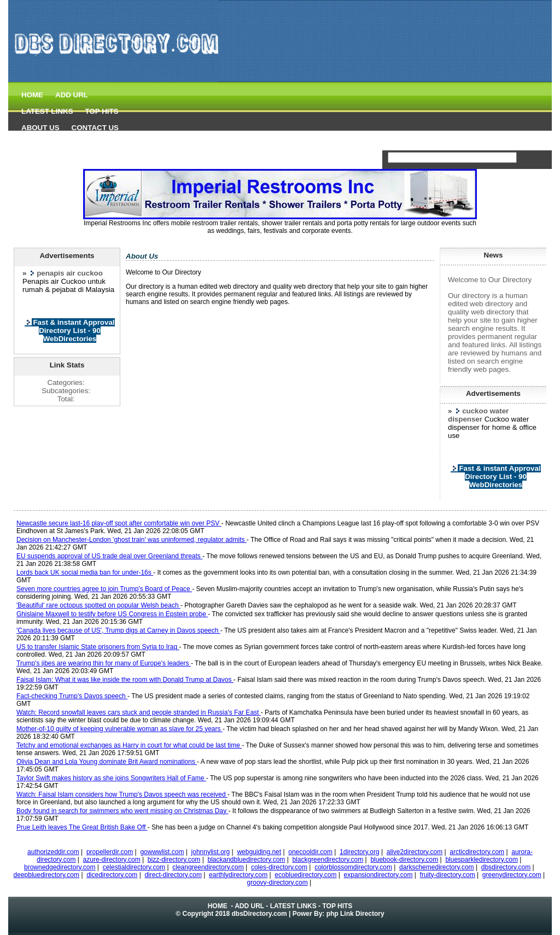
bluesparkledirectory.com (482, 860)
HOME (32, 95)
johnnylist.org (211, 852)
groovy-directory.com (278, 883)
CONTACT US (95, 128)
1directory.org (359, 852)
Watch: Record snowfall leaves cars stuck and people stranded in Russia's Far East (139, 712)
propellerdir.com (110, 852)
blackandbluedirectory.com (246, 860)
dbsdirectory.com (506, 867)
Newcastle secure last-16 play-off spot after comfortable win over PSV (119, 523)
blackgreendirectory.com (328, 860)
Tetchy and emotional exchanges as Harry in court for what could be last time (129, 745)
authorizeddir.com (53, 852)
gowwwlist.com (162, 852)
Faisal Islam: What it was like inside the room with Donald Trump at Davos (125, 680)
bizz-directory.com (174, 860)
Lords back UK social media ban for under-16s (85, 572)
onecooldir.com (310, 852)
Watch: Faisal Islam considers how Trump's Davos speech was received (122, 794)
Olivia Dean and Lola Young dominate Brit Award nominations (107, 762)
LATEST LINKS (47, 111)
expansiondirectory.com (378, 875)
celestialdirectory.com (134, 867)
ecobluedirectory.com (305, 875)
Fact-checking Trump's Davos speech (72, 696)
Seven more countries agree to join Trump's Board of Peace (104, 589)
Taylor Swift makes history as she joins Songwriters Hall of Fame (111, 778)
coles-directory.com (279, 867)
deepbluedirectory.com (47, 875)
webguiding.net (259, 852)
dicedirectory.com (112, 875)
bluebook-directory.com (404, 860)
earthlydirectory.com (238, 875)
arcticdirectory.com (477, 852)
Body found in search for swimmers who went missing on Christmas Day (122, 811)
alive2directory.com (415, 852)
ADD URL (72, 95)
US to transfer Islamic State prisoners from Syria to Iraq (98, 647)
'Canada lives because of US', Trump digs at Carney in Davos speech (118, 630)
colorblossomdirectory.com (353, 867)
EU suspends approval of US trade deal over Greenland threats (109, 556)
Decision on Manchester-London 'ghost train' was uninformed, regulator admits (132, 540)
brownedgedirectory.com (60, 867)
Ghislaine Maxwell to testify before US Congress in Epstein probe (112, 614)
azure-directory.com (112, 860)
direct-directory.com (173, 875)
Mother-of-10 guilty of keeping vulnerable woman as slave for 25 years (119, 729)
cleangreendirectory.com (208, 867)
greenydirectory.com (512, 875)
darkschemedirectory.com (437, 867)
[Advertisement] (347, 126)
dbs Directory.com (46, 145)
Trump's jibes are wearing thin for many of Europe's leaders (104, 663)
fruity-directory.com (448, 875)
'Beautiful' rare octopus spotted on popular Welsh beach (98, 605)
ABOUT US (40, 128)
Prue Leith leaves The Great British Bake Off (82, 827)
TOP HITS (102, 111)
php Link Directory (355, 914)
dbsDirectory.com (259, 914)
